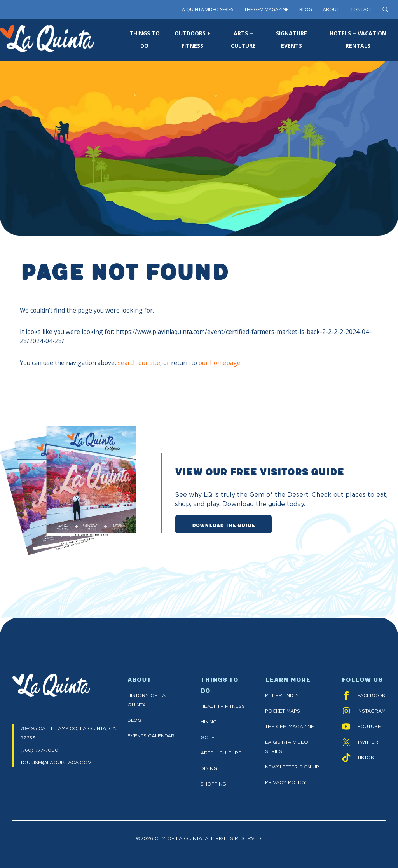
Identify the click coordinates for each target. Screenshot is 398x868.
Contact (361, 10)
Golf (208, 737)
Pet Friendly (282, 695)
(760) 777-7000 (39, 750)
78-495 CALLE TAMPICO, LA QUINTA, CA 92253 (68, 733)
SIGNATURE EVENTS (292, 39)
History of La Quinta (147, 700)
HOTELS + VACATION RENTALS (358, 39)
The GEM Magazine (290, 726)
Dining (209, 768)
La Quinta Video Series (206, 10)
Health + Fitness (223, 706)
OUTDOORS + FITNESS (193, 39)
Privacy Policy (286, 782)
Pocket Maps (283, 711)
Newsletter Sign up (292, 767)
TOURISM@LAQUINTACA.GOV (56, 762)
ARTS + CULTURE (243, 39)
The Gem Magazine (266, 10)
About (331, 10)
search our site (139, 363)
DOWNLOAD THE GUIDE (223, 525)
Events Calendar (151, 736)
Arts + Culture (221, 753)
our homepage (220, 363)
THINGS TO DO (145, 39)
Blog (306, 10)
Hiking (209, 722)
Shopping (213, 784)
